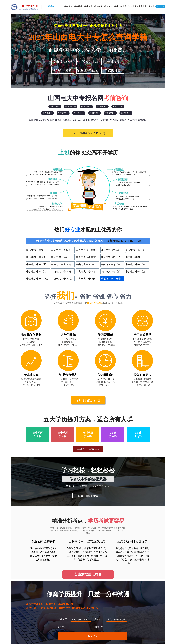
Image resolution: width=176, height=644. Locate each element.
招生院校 (78, 6)
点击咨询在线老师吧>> (86, 133)
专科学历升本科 (88, 435)
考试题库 (138, 6)
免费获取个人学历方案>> (88, 449)
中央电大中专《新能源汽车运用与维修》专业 (38, 264)
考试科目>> (118, 107)
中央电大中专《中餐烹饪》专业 (112, 264)
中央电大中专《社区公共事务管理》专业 (88, 264)
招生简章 (68, 6)
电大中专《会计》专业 (137, 250)
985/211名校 (63, 70)
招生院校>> (63, 113)
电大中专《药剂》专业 (63, 257)
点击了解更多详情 (88, 496)
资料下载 (128, 6)
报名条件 (98, 6)
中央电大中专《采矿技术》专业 (63, 279)
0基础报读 (113, 61)
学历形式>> (110, 113)
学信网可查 (113, 70)
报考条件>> (71, 107)
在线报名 (149, 6)
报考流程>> (86, 107)
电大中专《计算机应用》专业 (88, 250)
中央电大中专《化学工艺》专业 (38, 279)
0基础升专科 (138, 435)
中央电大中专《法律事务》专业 (137, 257)
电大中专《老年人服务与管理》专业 (63, 250)
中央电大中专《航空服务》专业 (63, 264)
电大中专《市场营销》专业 (112, 257)
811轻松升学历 (88, 61)
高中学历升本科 (63, 435)
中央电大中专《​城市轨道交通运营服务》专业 (63, 272)
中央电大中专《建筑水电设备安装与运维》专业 (137, 272)
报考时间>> (55, 107)
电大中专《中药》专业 (112, 250)
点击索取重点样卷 (88, 574)
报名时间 (108, 6)
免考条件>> (47, 113)
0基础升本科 (113, 435)
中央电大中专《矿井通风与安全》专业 (112, 272)
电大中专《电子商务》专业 (38, 257)
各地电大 (160, 6)
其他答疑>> (126, 113)
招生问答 (118, 6)
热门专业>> (79, 113)
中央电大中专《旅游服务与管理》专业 (137, 264)
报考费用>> (102, 107)
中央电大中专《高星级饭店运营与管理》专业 (38, 272)
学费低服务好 (63, 61)
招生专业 (88, 6)
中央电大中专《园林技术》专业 (88, 279)
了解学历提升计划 (88, 400)
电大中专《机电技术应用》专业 (88, 257)
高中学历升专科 (38, 435)
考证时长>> (94, 113)
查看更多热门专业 (111, 279)
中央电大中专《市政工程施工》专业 (88, 272)
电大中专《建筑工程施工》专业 (38, 250)
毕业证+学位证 (88, 70)
